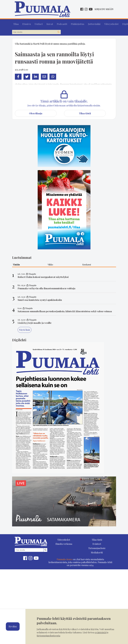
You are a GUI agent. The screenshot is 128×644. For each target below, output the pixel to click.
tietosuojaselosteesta (48, 635)
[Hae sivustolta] (59, 31)
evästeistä (100, 632)
